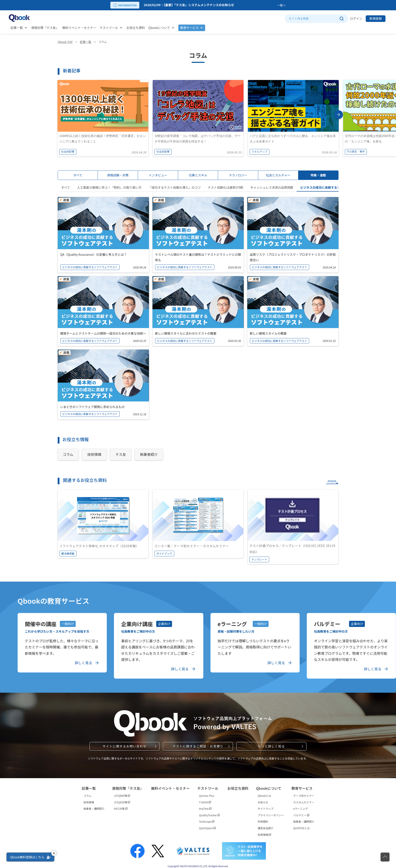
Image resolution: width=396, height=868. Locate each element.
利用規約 (263, 821)
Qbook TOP (65, 42)
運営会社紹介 (266, 828)
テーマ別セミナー (304, 796)
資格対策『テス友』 (45, 28)
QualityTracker (209, 815)
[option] (210, 5)
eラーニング (300, 809)
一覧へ (281, 5)
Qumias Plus (207, 796)
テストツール (109, 28)
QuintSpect (207, 828)
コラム (88, 796)
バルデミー (301, 815)
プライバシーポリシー (271, 815)
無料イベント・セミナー (79, 28)
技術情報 (89, 802)
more (332, 481)
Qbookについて (159, 28)
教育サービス (189, 28)
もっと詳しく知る (271, 746)
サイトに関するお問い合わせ (125, 746)
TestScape (207, 821)
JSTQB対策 (122, 796)
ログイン (356, 18)
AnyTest (205, 809)
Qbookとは (265, 796)
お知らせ (263, 802)
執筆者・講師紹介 (94, 809)
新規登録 (376, 18)
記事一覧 (17, 28)
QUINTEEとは (301, 828)
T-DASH (205, 802)
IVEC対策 (121, 809)
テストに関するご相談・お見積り (198, 746)
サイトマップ (266, 809)
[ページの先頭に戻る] (385, 857)
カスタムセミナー (304, 802)
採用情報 (265, 835)
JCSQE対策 (122, 802)
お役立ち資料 (136, 28)
